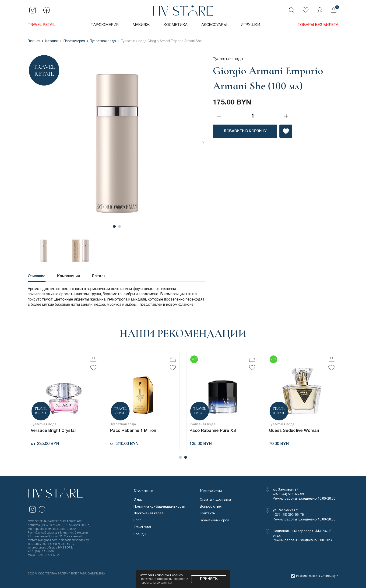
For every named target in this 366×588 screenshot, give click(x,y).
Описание (37, 276)
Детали (99, 276)
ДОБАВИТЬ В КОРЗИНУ (245, 131)
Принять (209, 579)
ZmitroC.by (328, 576)
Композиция (69, 276)
